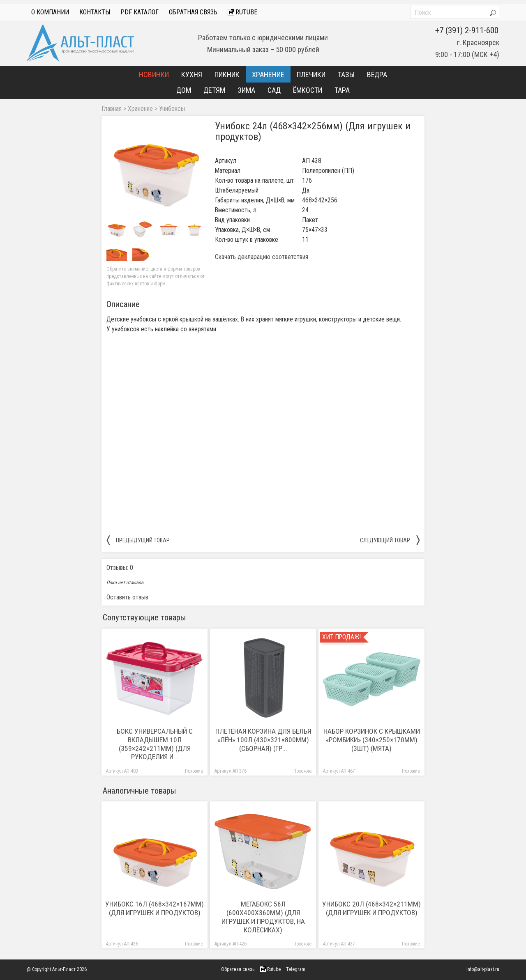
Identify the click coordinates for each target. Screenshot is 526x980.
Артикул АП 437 (339, 944)
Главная (112, 109)
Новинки (154, 75)
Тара (342, 90)
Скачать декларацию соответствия (262, 257)
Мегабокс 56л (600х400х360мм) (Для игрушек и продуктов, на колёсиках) (263, 917)
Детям (214, 90)
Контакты (95, 12)
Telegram (296, 969)
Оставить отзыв (127, 597)
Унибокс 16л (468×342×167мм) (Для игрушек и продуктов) (155, 908)
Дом (184, 90)
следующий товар (390, 540)
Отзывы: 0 (120, 568)
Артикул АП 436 (122, 944)
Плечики (311, 75)
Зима (246, 90)
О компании (50, 12)
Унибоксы (172, 109)
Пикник (227, 75)
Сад (274, 90)
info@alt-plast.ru (483, 969)
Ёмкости (308, 90)
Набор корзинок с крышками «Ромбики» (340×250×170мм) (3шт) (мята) (372, 740)
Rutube (242, 12)
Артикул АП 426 (231, 944)
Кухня (192, 75)
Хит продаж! (341, 637)
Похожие (194, 771)
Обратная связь (193, 12)
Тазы (346, 75)
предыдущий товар (138, 540)
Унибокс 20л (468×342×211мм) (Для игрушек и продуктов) (371, 908)
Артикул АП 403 (122, 771)
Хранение (268, 75)
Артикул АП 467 (339, 771)
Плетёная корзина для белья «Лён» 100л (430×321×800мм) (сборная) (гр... (263, 740)
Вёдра (377, 75)
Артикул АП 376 (231, 771)
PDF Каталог (140, 12)
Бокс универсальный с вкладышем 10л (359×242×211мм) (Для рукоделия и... (155, 744)
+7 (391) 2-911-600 (467, 30)
